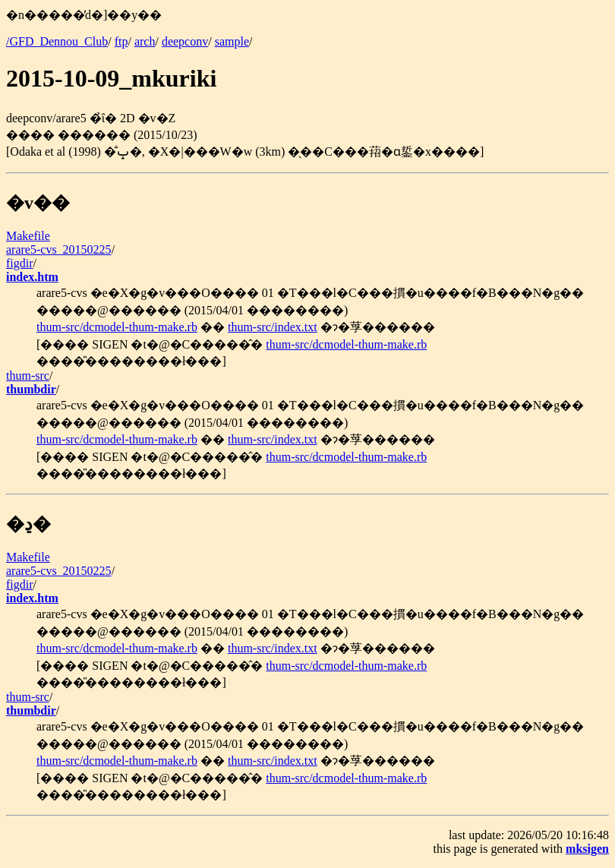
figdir (20, 263)
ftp (121, 41)
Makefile (28, 236)
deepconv (185, 41)
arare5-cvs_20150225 (59, 249)
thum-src (28, 376)
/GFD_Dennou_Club (57, 41)
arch (145, 41)
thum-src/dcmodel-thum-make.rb (117, 327)
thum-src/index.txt (273, 327)
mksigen (587, 849)
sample (232, 41)
